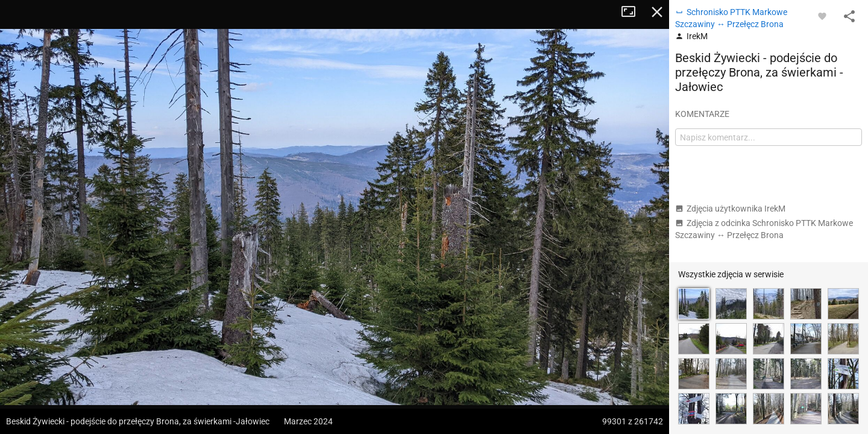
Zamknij (657, 12)
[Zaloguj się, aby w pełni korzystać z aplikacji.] (822, 16)
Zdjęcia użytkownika (730, 209)
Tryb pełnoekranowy (633, 12)
